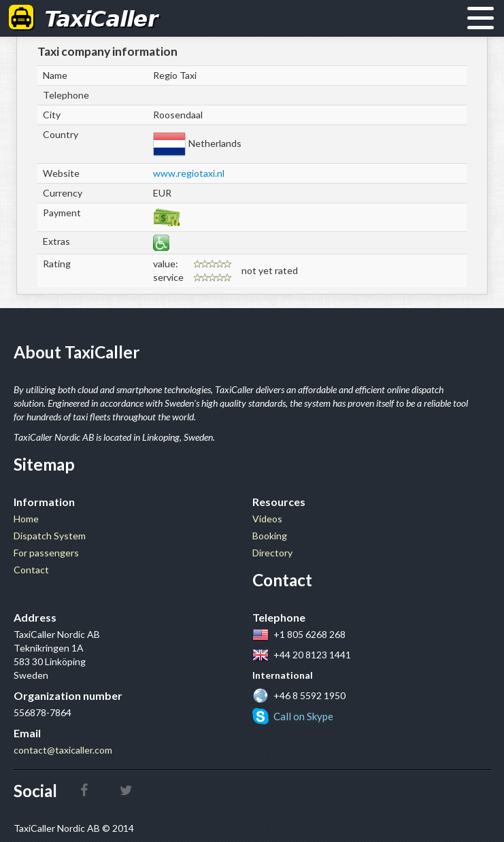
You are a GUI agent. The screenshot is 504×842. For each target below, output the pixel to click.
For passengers (46, 553)
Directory (272, 553)
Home (26, 519)
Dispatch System (50, 536)
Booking (270, 536)
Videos (267, 519)
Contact (31, 570)
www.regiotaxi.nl (189, 173)
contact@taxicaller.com (63, 750)
